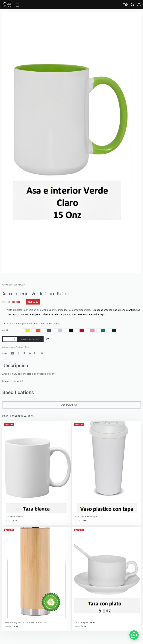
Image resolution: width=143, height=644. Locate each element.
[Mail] (36, 353)
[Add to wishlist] (47, 339)
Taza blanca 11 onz (14, 517)
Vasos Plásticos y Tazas (13, 285)
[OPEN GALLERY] (71, 142)
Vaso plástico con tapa (86, 517)
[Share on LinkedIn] (24, 353)
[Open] (17, 5)
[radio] (25, 331)
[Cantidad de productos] (10, 339)
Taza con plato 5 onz (85, 622)
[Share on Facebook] (18, 353)
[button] (71, 405)
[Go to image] (25, 276)
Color (5, 330)
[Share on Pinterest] (30, 353)
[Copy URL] (42, 353)
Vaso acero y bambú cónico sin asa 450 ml (25, 622)
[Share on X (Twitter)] (12, 353)
